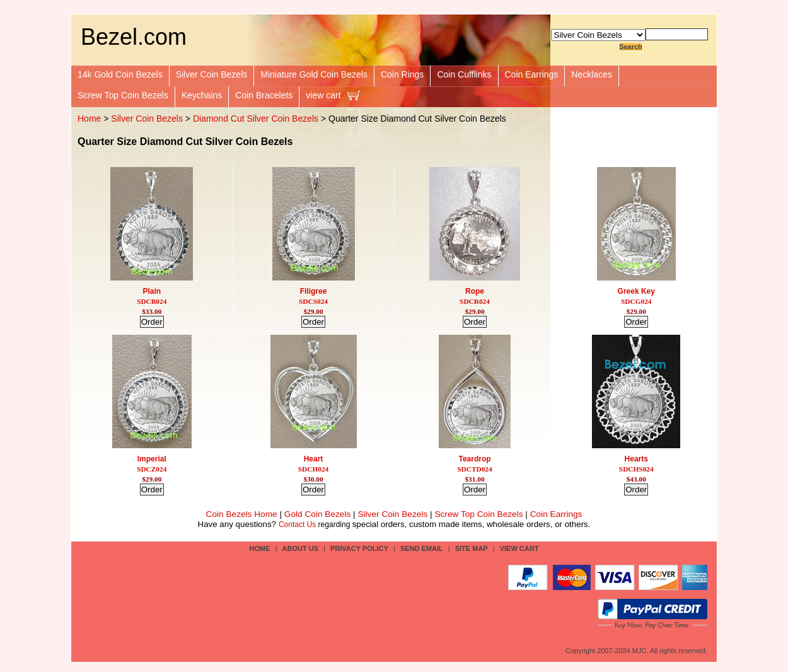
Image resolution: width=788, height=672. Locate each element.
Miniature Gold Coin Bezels (314, 74)
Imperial (152, 459)
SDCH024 (313, 469)
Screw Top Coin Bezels (123, 95)
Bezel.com (134, 37)
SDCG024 (636, 301)
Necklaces (592, 74)
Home (89, 119)
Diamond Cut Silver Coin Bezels (256, 119)
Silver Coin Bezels (212, 74)
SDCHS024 (636, 469)
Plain (152, 291)
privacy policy (359, 548)
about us (300, 548)
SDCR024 (475, 301)
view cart (323, 95)
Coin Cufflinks (464, 74)
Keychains (202, 95)
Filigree (314, 291)
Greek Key (636, 291)
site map (472, 548)
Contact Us (297, 524)
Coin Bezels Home (242, 514)
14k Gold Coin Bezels (120, 74)
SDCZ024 (152, 469)
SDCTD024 (474, 469)
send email (422, 548)
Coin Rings (402, 74)
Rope (475, 291)
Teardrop (474, 459)
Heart (314, 459)
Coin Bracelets (264, 95)
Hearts (636, 459)
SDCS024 (313, 301)
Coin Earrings (532, 74)
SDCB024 (152, 301)
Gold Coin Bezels (318, 514)
